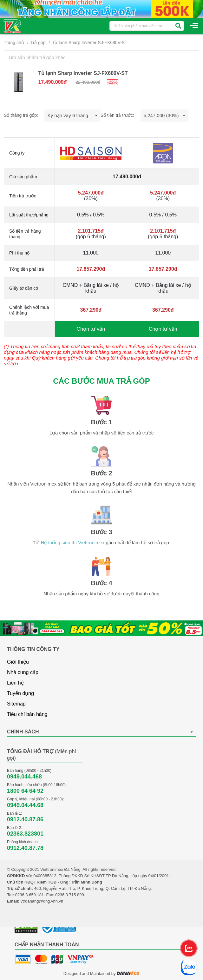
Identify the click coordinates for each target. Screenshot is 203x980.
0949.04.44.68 (25, 805)
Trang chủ (14, 43)
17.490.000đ (52, 82)
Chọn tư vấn (91, 329)
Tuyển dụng (20, 693)
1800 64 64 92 (25, 791)
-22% (112, 82)
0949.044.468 (24, 777)
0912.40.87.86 (25, 819)
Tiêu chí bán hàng (27, 714)
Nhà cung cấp (23, 672)
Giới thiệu (18, 662)
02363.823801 (25, 834)
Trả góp (38, 43)
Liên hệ (15, 683)
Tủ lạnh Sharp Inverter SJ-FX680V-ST (90, 43)
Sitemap (16, 704)
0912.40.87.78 (25, 848)
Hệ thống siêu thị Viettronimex (73, 543)
